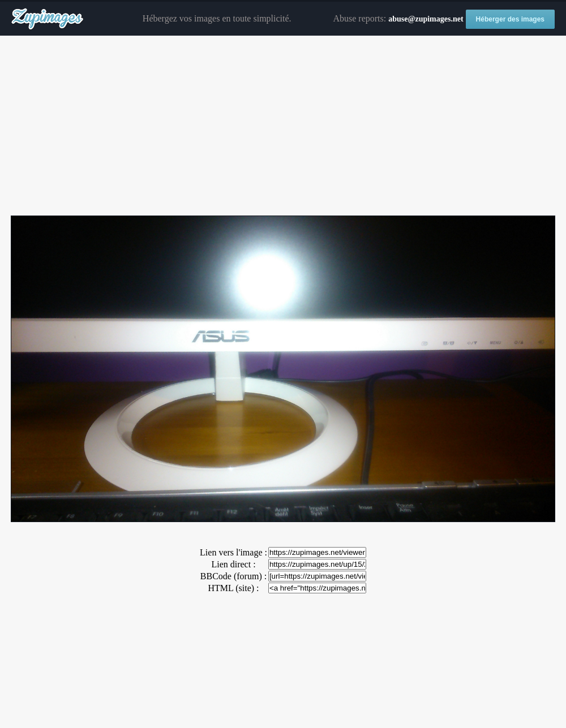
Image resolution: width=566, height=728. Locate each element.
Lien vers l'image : (233, 552)
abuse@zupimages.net (426, 19)
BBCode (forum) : (233, 576)
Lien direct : (233, 564)
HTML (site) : (233, 588)
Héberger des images (510, 19)
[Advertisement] (283, 126)
